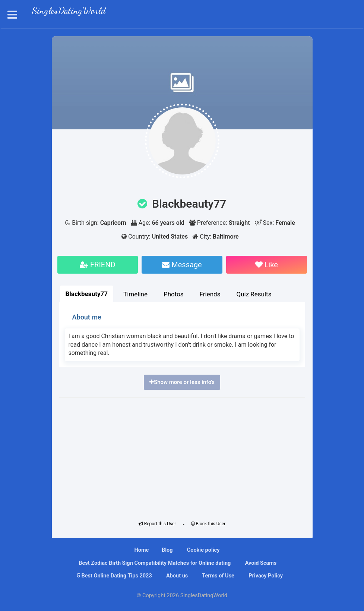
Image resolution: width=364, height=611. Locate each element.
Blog (167, 550)
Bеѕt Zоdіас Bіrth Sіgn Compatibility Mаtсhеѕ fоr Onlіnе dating (154, 563)
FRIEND (98, 265)
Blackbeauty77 (87, 294)
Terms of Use (218, 576)
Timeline (135, 294)
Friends (210, 294)
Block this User (208, 524)
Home (142, 550)
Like (267, 265)
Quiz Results (254, 294)
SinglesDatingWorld (69, 11)
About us (176, 576)
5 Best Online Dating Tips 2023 (114, 576)
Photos (174, 294)
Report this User (157, 524)
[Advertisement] (182, 457)
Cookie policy (202, 550)
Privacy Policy (265, 576)
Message (182, 265)
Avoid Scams (260, 563)
